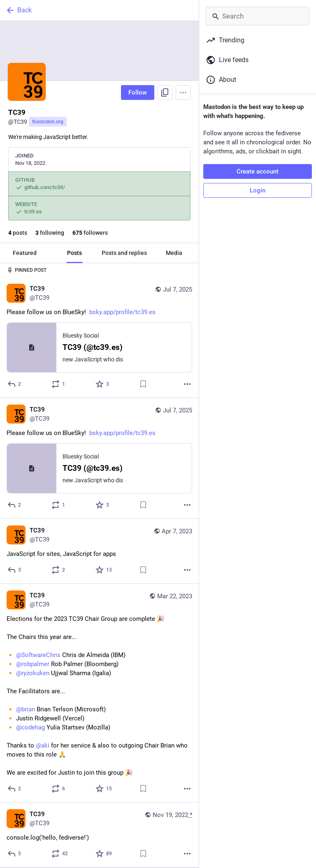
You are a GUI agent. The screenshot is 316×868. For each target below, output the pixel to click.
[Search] (258, 16)
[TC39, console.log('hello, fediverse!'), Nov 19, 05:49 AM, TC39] (99, 835)
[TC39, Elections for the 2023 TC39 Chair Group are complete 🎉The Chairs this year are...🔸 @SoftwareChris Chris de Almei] (99, 693)
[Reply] (15, 384)
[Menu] (183, 93)
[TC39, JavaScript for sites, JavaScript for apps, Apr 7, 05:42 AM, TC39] (99, 551)
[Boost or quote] (59, 384)
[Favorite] (103, 384)
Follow (138, 93)
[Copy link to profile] (165, 93)
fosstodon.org (48, 122)
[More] (187, 384)
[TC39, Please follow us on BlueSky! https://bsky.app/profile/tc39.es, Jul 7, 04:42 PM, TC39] (99, 337)
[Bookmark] (143, 384)
